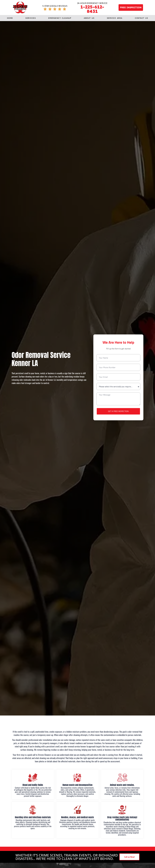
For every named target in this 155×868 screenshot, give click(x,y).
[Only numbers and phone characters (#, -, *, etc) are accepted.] (118, 367)
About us (89, 18)
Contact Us (141, 18)
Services (31, 18)
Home (10, 18)
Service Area (115, 18)
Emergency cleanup (60, 18)
